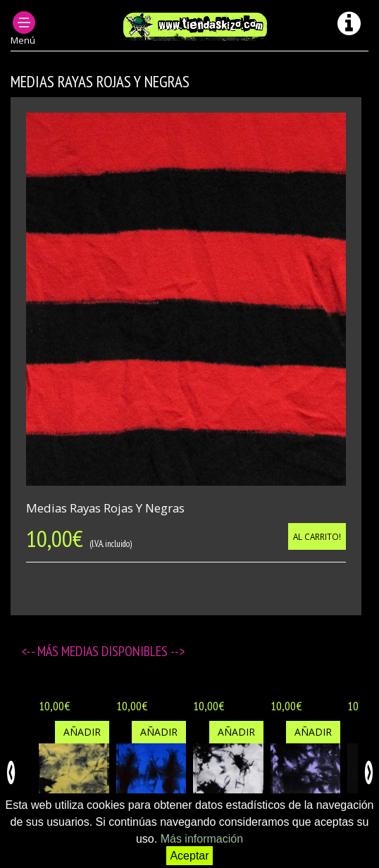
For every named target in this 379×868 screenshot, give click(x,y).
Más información (202, 839)
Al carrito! (317, 536)
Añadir (82, 732)
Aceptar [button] (189, 856)
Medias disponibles (116, 651)
